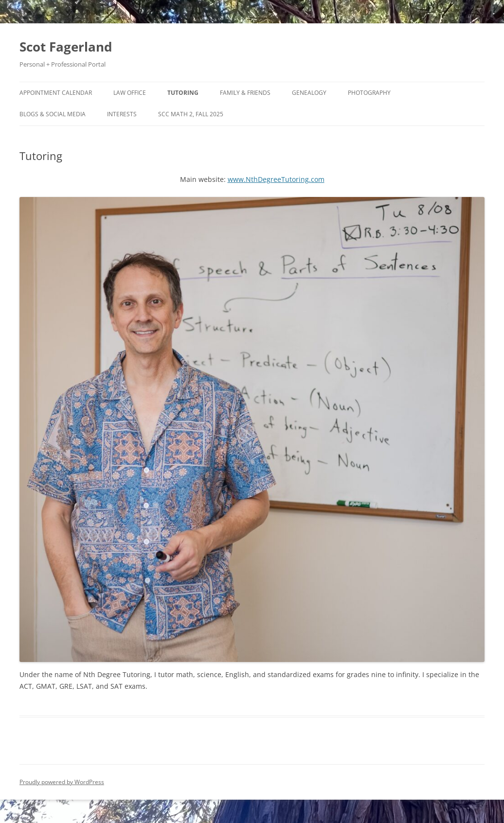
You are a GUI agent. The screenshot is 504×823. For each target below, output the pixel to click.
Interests (122, 114)
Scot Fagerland (66, 47)
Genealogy (309, 93)
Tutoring (183, 93)
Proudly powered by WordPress (62, 782)
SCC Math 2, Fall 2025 (191, 114)
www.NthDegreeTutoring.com (276, 179)
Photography (369, 93)
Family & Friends (245, 93)
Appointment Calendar (56, 93)
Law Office (130, 93)
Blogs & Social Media (53, 114)
